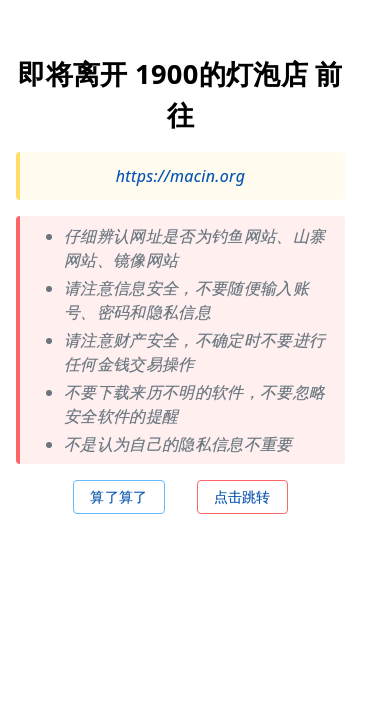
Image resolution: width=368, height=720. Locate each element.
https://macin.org (180, 176)
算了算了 (118, 496)
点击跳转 (242, 496)
